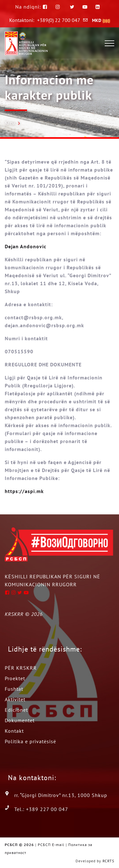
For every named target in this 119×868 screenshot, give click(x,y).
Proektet (15, 678)
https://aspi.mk (24, 491)
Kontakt (14, 731)
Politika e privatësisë (30, 741)
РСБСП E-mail (51, 845)
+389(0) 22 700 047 (59, 20)
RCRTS (108, 861)
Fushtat (14, 689)
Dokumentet (20, 720)
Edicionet (16, 710)
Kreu (10, 123)
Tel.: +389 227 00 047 (41, 809)
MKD (101, 20)
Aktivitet (15, 699)
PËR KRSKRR (21, 668)
